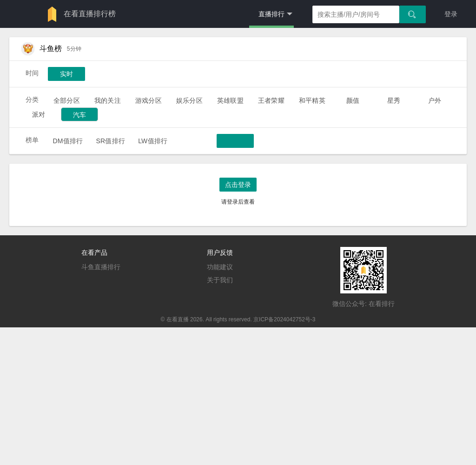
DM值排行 (68, 141)
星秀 (394, 100)
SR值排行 (110, 141)
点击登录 (238, 185)
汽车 (79, 115)
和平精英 (312, 100)
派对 (39, 114)
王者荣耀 (271, 100)
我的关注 (108, 100)
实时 (66, 74)
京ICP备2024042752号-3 (284, 319)
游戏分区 (149, 100)
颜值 (353, 100)
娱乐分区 (189, 100)
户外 (435, 100)
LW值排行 (153, 141)
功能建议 (220, 267)
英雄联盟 (230, 100)
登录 (451, 14)
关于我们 (220, 280)
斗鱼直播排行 (101, 267)
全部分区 (67, 100)
